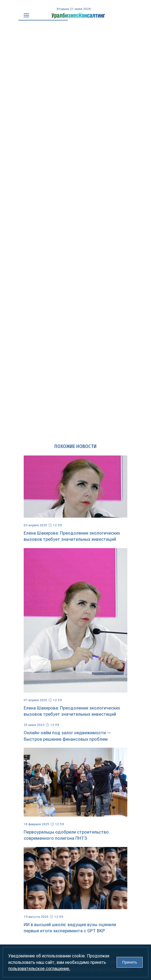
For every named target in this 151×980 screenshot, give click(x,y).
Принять (130, 962)
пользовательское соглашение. (39, 969)
